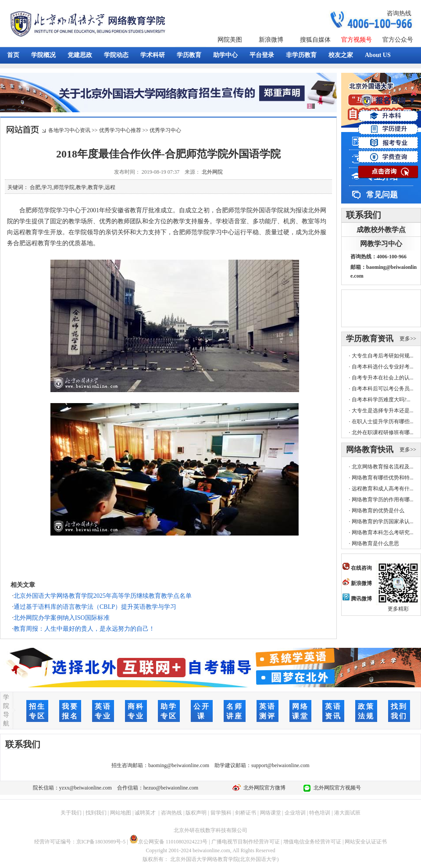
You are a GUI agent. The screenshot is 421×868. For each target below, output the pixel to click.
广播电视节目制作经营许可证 (246, 842)
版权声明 (196, 813)
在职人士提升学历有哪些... (383, 421)
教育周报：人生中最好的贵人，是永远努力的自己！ (84, 629)
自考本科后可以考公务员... (383, 389)
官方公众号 (398, 40)
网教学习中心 (381, 244)
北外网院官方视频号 (336, 788)
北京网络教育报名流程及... (383, 467)
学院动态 (116, 55)
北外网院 (212, 172)
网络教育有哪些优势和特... (383, 478)
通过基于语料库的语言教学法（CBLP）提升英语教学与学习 (95, 607)
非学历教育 (301, 55)
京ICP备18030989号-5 (101, 842)
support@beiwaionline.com (280, 765)
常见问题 (382, 195)
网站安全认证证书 (366, 842)
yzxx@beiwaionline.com (86, 788)
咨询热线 (399, 13)
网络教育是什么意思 (375, 543)
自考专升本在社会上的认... (383, 378)
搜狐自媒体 (315, 40)
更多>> (408, 339)
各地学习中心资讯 (69, 130)
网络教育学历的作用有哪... (383, 500)
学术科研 (153, 55)
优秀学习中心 (165, 130)
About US (378, 55)
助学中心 (225, 55)
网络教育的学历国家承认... (383, 522)
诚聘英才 (145, 813)
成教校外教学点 (381, 230)
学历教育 (189, 55)
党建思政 (80, 55)
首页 (13, 55)
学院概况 (43, 55)
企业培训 (295, 813)
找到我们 (96, 813)
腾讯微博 (357, 599)
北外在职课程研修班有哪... (383, 432)
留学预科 (221, 813)
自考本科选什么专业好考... (383, 367)
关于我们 (71, 813)
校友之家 (341, 55)
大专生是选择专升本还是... (383, 411)
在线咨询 (357, 568)
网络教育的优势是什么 (378, 511)
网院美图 (230, 40)
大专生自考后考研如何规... (383, 356)
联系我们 (364, 215)
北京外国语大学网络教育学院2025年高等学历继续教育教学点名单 (103, 596)
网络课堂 (271, 813)
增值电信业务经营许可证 (312, 842)
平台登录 (262, 55)
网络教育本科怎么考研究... (383, 532)
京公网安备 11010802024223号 (169, 842)
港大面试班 (347, 813)
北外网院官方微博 (263, 788)
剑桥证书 (246, 813)
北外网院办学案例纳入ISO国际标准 (62, 618)
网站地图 (121, 813)
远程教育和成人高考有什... (383, 489)
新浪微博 (271, 40)
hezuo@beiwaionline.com (171, 788)
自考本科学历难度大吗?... (381, 400)
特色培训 (320, 813)
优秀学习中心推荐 (120, 130)
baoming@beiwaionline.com (179, 765)
